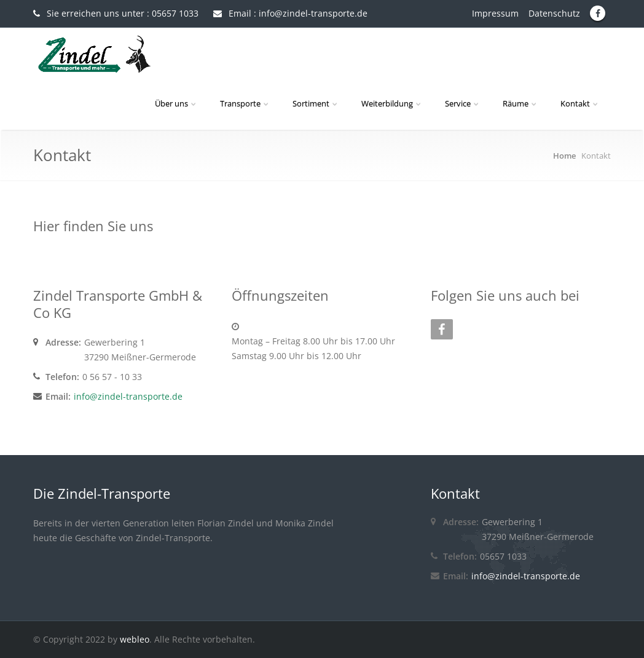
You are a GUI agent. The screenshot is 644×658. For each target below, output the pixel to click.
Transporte (245, 103)
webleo (135, 639)
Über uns (176, 103)
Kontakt (580, 103)
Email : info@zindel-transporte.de (290, 13)
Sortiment (316, 103)
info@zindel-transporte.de (128, 396)
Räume (520, 103)
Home (564, 156)
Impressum (499, 13)
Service (463, 103)
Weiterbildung (392, 103)
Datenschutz (558, 13)
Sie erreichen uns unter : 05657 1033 (116, 13)
